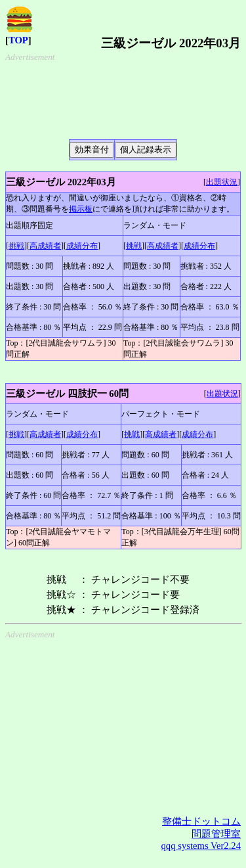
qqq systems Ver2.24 (201, 846)
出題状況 (222, 182)
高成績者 (45, 246)
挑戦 (16, 246)
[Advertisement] (115, 95)
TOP (18, 40)
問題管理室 (216, 834)
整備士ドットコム (201, 821)
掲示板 (81, 209)
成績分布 (82, 246)
